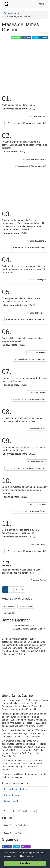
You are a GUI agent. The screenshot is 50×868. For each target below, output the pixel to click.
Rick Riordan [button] (9, 606)
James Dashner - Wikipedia (15, 833)
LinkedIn (43, 37)
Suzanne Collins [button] (26, 606)
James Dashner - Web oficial (16, 825)
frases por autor (11, 13)
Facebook (26, 37)
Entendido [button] (25, 863)
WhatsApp (16, 37)
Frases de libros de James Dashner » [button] (19, 811)
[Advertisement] (25, 67)
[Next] (22, 590)
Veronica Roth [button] (10, 613)
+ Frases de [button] (38, 117)
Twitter (35, 37)
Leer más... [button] (31, 856)
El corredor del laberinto (15, 789)
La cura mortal (11, 801)
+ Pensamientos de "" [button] (26, 123)
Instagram (26, 847)
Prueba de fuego (12, 795)
